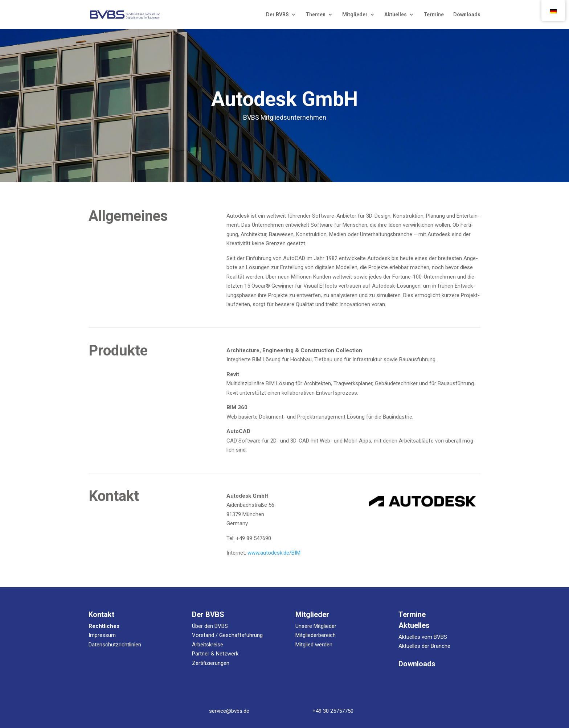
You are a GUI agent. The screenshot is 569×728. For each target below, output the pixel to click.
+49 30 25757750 (333, 711)
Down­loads (467, 15)
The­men (316, 15)
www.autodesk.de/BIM (274, 553)
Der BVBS (277, 15)
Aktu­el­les (396, 15)
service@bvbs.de (229, 711)
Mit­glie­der (355, 15)
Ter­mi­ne (434, 15)
